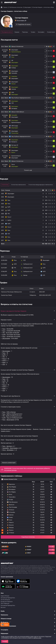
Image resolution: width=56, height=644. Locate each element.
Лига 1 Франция (5, 604)
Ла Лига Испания (5, 600)
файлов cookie (37, 638)
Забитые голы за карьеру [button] (9, 344)
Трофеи (40, 32)
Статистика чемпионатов (20, 185)
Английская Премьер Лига (8, 598)
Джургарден (6, 338)
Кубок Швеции (20, 112)
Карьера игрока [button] (6, 320)
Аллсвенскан (20, 47)
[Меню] (2, 2)
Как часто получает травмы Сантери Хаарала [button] (16, 425)
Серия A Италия (5, 596)
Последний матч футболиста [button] (10, 396)
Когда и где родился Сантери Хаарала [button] (14, 311)
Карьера (19, 32)
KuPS (4, 335)
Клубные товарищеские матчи (22, 98)
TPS (4, 333)
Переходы (29, 32)
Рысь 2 (4, 359)
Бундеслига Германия (7, 602)
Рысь (4, 329)
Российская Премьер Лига (8, 606)
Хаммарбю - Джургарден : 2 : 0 (12, 448)
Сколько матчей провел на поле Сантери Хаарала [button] (17, 370)
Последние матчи (7, 32)
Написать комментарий (9, 463)
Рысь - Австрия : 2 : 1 (9, 446)
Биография (51, 32)
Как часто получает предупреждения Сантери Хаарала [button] (19, 436)
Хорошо (5, 641)
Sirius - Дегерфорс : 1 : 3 (10, 450)
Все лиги (3, 607)
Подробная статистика (28, 537)
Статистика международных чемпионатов (42, 185)
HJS (4, 364)
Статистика (6, 185)
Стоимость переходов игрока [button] (11, 407)
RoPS (4, 363)
